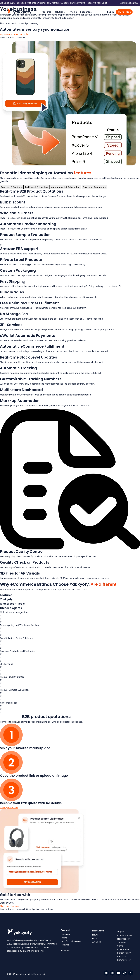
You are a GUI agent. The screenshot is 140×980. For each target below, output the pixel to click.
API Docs (97, 942)
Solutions (60, 12)
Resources (86, 12)
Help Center (123, 939)
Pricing (73, 12)
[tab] (12, 187)
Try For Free (124, 12)
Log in (110, 12)
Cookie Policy (124, 949)
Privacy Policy (124, 953)
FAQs (95, 938)
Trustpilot (66, 950)
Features (46, 12)
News (95, 935)
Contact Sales (125, 935)
